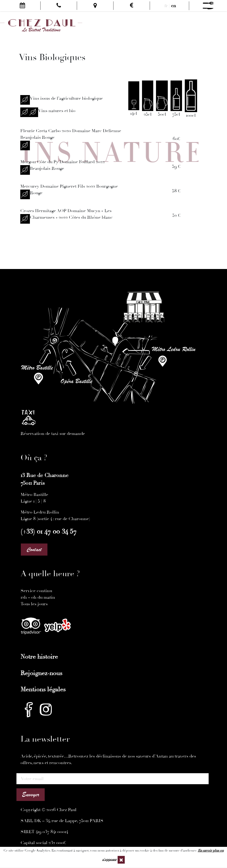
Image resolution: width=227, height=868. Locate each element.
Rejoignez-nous (41, 673)
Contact (34, 550)
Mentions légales (43, 689)
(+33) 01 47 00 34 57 (49, 531)
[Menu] (208, 6)
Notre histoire (39, 657)
